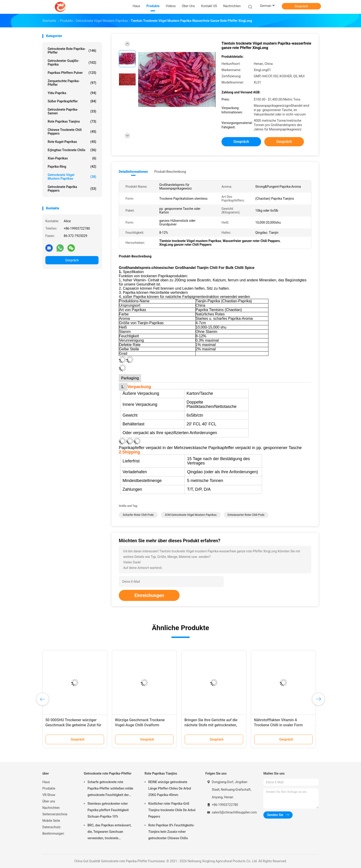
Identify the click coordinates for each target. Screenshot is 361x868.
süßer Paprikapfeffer (72, 101)
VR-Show (49, 795)
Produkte (49, 788)
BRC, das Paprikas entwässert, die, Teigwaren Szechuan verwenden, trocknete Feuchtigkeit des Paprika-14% (109, 832)
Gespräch (301, 6)
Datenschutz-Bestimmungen (53, 830)
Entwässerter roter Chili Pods (246, 515)
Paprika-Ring (72, 167)
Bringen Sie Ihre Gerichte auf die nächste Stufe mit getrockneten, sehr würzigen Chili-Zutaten (211, 725)
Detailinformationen (133, 172)
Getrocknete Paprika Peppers (72, 189)
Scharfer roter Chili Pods (138, 515)
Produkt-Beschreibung (170, 172)
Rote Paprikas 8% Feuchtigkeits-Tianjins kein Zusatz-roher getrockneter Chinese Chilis (171, 832)
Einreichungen (149, 595)
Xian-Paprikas (72, 158)
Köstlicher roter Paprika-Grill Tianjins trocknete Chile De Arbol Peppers (172, 810)
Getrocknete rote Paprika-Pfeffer (72, 51)
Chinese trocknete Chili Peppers (72, 132)
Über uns (49, 801)
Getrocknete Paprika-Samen (72, 111)
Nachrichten (51, 808)
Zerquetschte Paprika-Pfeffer (72, 83)
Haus (46, 782)
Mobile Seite (51, 821)
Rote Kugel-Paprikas (72, 142)
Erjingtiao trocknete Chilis (72, 150)
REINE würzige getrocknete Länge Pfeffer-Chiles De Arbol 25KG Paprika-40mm (170, 788)
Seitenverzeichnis (55, 814)
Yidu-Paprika (72, 93)
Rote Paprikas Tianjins (72, 121)
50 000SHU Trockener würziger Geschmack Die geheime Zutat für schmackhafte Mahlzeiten (73, 725)
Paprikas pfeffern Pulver (72, 73)
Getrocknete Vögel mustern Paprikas (72, 177)
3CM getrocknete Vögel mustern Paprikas (191, 515)
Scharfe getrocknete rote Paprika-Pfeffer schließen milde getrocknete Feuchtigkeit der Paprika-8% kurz (110, 789)
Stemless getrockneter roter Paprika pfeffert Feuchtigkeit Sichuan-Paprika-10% (108, 810)
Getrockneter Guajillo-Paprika (72, 63)
